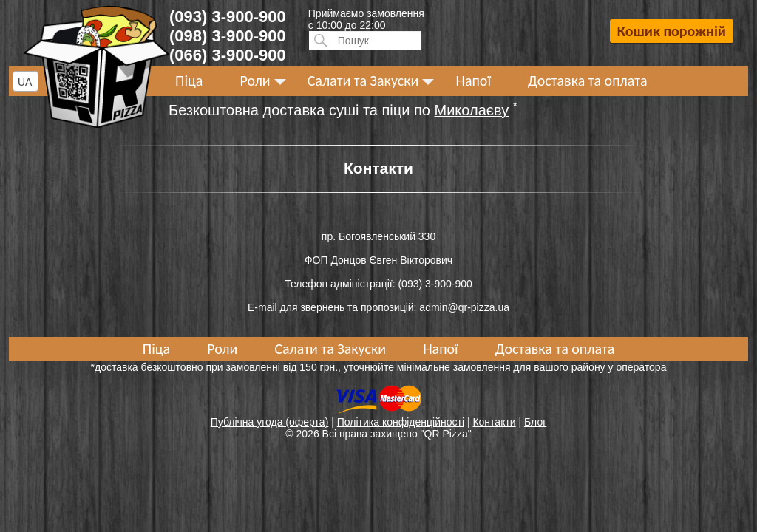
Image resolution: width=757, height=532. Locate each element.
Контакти (494, 422)
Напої (473, 81)
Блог (535, 422)
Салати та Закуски (363, 81)
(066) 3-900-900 (228, 55)
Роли (255, 81)
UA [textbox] (25, 82)
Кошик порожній (672, 31)
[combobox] (26, 81)
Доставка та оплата (588, 81)
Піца (189, 81)
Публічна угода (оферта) (270, 422)
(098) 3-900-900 (228, 36)
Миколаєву (472, 110)
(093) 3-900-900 (228, 17)
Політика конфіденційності (401, 422)
